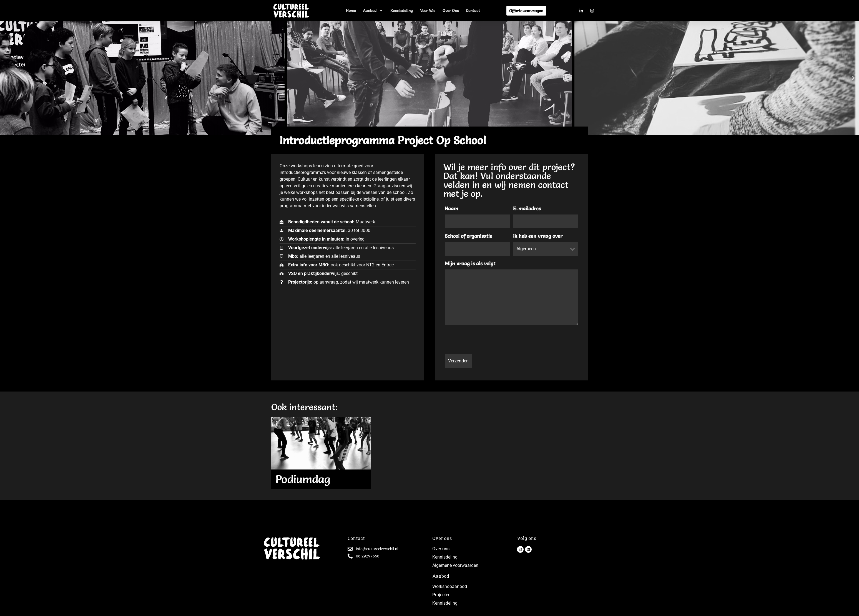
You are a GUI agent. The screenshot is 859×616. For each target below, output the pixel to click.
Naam (451, 209)
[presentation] (487, 340)
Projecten (441, 595)
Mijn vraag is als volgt (470, 264)
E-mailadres (527, 209)
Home (351, 11)
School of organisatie (469, 236)
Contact (473, 11)
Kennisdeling (402, 11)
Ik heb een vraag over (538, 236)
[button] (6, 78)
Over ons (451, 11)
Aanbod (373, 11)
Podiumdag (303, 479)
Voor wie (428, 11)
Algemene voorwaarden (455, 565)
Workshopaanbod (450, 586)
